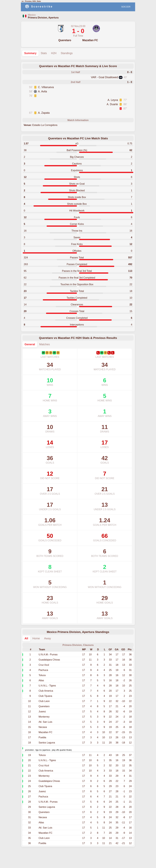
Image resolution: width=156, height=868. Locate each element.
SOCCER (126, 7)
